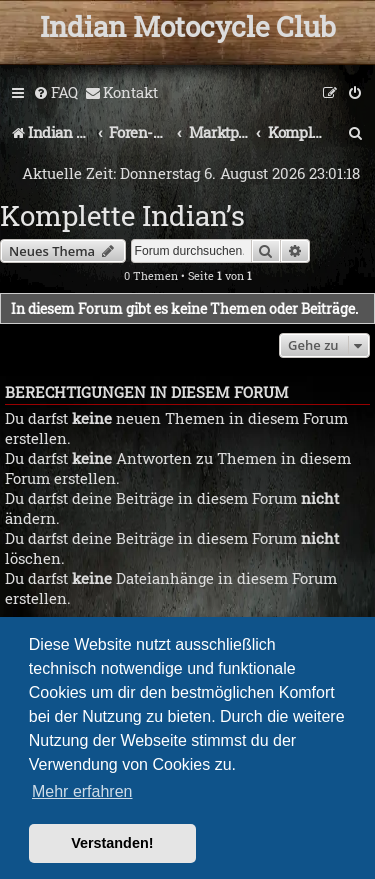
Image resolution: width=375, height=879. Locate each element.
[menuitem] (55, 93)
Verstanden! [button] (112, 843)
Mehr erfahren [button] (82, 791)
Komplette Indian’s (122, 215)
